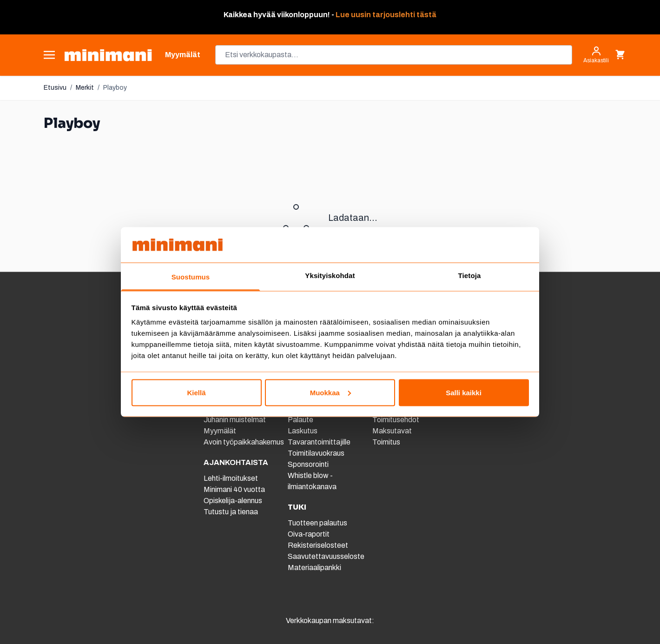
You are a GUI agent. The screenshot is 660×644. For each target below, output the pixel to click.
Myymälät (220, 431)
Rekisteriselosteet (318, 545)
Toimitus (386, 442)
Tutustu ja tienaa (231, 512)
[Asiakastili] (596, 55)
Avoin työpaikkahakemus (244, 442)
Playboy (115, 88)
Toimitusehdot (396, 420)
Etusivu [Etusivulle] (55, 88)
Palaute (300, 420)
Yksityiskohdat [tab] (330, 276)
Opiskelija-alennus (233, 501)
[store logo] (108, 55)
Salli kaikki (464, 392)
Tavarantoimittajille (319, 442)
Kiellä (196, 392)
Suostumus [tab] (191, 277)
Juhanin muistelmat (235, 420)
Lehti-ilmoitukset (231, 478)
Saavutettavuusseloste (326, 556)
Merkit (85, 88)
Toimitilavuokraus (316, 453)
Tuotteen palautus (318, 523)
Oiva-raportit (309, 534)
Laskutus (303, 431)
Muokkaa (330, 392)
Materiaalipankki (314, 568)
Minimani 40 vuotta (234, 489)
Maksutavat (392, 431)
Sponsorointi (308, 464)
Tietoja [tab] (470, 276)
